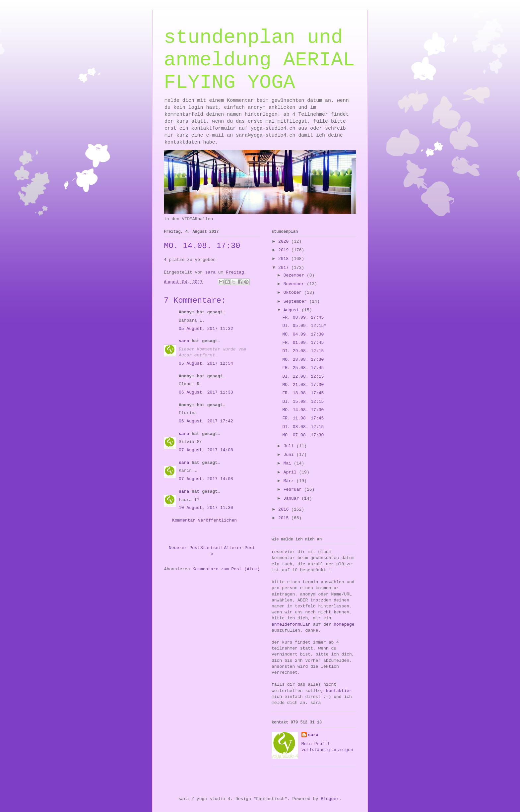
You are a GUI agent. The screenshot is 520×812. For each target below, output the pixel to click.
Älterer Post (239, 548)
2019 (285, 250)
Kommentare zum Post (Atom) (226, 569)
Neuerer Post (184, 548)
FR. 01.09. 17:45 (303, 343)
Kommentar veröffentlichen (204, 520)
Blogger (330, 799)
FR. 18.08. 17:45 (303, 393)
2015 (285, 518)
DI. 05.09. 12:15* (304, 326)
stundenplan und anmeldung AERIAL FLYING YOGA (259, 60)
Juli (290, 446)
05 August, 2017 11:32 (206, 329)
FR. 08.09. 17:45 (303, 317)
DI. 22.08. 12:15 (303, 376)
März (290, 481)
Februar (294, 490)
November (295, 284)
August (293, 310)
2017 (285, 268)
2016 (285, 509)
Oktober (294, 293)
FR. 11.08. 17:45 (303, 418)
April (291, 472)
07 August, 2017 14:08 (206, 450)
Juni (290, 455)
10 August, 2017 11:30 (206, 508)
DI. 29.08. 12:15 (303, 351)
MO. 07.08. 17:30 (303, 435)
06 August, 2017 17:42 (206, 421)
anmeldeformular (291, 625)
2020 (285, 242)
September (296, 302)
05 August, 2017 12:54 (206, 364)
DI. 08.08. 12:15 (303, 427)
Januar (293, 499)
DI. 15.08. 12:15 (303, 402)
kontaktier (339, 691)
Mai (289, 463)
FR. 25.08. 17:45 (303, 368)
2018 (285, 259)
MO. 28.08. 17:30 (303, 360)
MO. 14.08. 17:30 (303, 410)
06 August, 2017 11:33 (206, 392)
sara (184, 341)
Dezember (295, 275)
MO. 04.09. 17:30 (303, 334)
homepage (344, 625)
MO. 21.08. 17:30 (303, 385)
